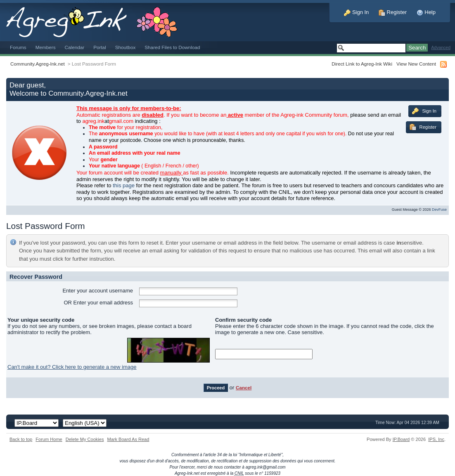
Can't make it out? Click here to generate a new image (72, 367)
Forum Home (49, 439)
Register (393, 12)
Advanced (441, 48)
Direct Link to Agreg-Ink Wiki (362, 64)
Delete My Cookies (85, 439)
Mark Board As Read (128, 439)
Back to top (21, 439)
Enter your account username (98, 291)
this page (124, 185)
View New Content (416, 64)
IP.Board (401, 439)
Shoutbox (126, 47)
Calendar (75, 47)
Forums (18, 47)
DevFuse (439, 210)
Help (426, 12)
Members (46, 47)
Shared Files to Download (172, 47)
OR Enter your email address (98, 303)
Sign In (356, 12)
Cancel (244, 388)
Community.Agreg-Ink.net (38, 64)
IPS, (436, 439)
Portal (100, 47)
